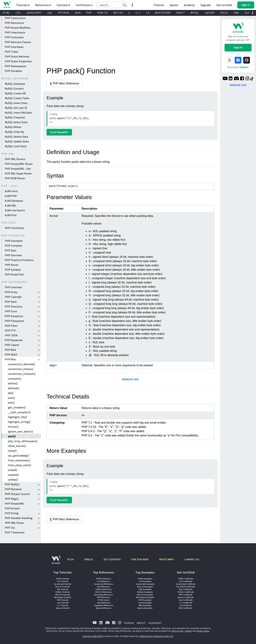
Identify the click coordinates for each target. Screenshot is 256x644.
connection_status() (21, 369)
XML (237, 13)
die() (11, 393)
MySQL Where (13, 127)
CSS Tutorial (62, 581)
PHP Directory (14, 306)
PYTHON (64, 13)
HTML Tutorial (63, 579)
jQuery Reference (104, 608)
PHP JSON (11, 335)
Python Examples (145, 592)
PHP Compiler (14, 246)
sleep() (12, 451)
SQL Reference (104, 587)
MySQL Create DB (15, 93)
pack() (12, 436)
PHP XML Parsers (15, 159)
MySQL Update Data (17, 141)
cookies (188, 631)
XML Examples (145, 605)
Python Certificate (186, 592)
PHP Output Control (17, 494)
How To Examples (145, 587)
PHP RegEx (12, 499)
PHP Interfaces (14, 47)
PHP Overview (13, 287)
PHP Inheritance (15, 32)
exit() (11, 403)
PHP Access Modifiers (18, 28)
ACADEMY (155, 623)
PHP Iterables (13, 71)
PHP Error (11, 311)
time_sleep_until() (20, 465)
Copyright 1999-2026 (92, 636)
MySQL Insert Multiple (18, 113)
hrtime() (13, 427)
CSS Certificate (186, 581)
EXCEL (224, 13)
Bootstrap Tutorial (62, 597)
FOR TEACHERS (140, 559)
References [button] (43, 5)
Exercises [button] (63, 5)
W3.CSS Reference (104, 592)
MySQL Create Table (17, 98)
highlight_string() (19, 422)
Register (244, 67)
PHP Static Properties (18, 61)
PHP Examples (14, 241)
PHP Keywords (14, 340)
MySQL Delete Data (16, 137)
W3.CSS (118, 13)
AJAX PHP (11, 196)
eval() (11, 398)
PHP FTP (10, 330)
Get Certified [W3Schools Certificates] (224, 5)
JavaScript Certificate (186, 584)
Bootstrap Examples (145, 597)
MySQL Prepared (15, 117)
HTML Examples (145, 579)
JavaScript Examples (145, 584)
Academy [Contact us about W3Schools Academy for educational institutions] (189, 5)
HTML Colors (104, 600)
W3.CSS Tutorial (63, 595)
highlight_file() (18, 417)
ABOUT (141, 623)
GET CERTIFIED (112, 559)
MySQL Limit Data (16, 146)
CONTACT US (192, 559)
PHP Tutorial (63, 600)
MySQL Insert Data (16, 103)
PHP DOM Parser (15, 178)
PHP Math (11, 354)
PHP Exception (14, 316)
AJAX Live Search (15, 210)
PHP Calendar (13, 297)
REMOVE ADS (130, 379)
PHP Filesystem (14, 321)
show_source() (17, 446)
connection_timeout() (22, 374)
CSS (18, 13)
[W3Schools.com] (56, 562)
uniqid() (13, 470)
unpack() (13, 475)
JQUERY (210, 13)
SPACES (89, 559)
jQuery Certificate (186, 597)
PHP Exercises (13, 255)
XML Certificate (186, 608)
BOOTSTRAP (163, 13)
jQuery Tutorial (63, 608)
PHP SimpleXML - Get (18, 169)
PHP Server (12, 265)
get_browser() (17, 407)
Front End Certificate (186, 587)
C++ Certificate (186, 603)
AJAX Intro (11, 191)
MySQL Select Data (16, 122)
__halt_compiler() (19, 412)
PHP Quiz (11, 250)
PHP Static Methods (17, 56)
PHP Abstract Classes (18, 42)
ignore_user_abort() (20, 431)
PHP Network (13, 489)
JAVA (78, 13)
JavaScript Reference (104, 584)
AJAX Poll (11, 215)
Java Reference (104, 603)
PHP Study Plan (14, 274)
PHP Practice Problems (19, 260)
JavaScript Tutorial (62, 584)
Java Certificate (186, 600)
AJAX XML (11, 205)
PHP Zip (10, 528)
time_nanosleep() (19, 460)
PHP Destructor (14, 23)
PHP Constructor (15, 18)
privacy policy (203, 631)
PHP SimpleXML (15, 504)
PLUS (70, 559)
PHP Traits (11, 52)
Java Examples (145, 603)
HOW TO (103, 13)
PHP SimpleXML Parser (19, 164)
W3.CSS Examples (145, 595)
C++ (138, 13)
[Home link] (7, 5)
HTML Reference (104, 579)
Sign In (238, 47)
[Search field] (112, 5)
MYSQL (195, 13)
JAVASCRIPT (34, 13)
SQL (50, 13)
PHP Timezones (15, 532)
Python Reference (104, 589)
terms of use (178, 631)
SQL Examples (145, 589)
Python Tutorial (63, 592)
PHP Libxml (12, 345)
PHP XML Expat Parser (18, 173)
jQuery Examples (145, 608)
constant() (15, 379)
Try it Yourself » (59, 132)
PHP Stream (12, 508)
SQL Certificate (186, 589)
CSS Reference (104, 581)
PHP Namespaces (16, 66)
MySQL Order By (14, 132)
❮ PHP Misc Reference (64, 83)
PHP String (12, 513)
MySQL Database (15, 84)
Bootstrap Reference (104, 595)
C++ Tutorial (62, 605)
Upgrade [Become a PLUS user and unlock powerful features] (206, 5)
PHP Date (11, 302)
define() (13, 383)
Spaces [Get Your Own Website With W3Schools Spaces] (174, 5)
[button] (124, 5)
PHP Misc (10, 359)
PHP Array (11, 292)
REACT (181, 13)
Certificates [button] (84, 5)
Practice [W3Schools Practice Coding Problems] (159, 5)
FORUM (129, 623)
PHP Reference (104, 597)
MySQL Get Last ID (16, 108)
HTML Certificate (186, 579)
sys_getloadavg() (18, 455)
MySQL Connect (14, 88)
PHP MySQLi (12, 484)
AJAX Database (14, 201)
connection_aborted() (22, 364)
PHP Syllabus (13, 270)
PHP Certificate (14, 228)
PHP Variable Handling (19, 518)
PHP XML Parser (14, 523)
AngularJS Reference (104, 605)
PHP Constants (14, 37)
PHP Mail (10, 350)
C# (148, 13)
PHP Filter (11, 326)
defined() (14, 388)
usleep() (13, 479)
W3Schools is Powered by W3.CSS (156, 636)
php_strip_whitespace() (23, 441)
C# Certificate (186, 605)
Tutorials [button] (23, 5)
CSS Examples (145, 581)
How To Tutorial (62, 587)
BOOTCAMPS (167, 559)
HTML (6, 13)
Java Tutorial (63, 603)
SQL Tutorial (62, 589)
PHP (89, 13)
